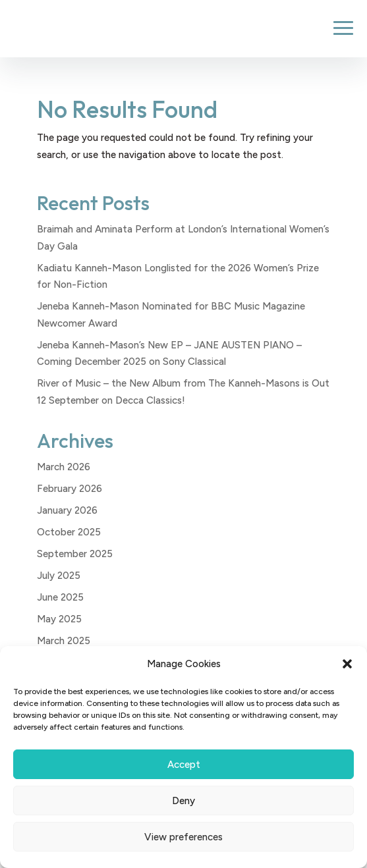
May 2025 (59, 619)
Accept (184, 765)
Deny (183, 801)
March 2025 (64, 641)
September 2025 (75, 554)
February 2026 (70, 489)
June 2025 (60, 597)
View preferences (183, 837)
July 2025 (59, 576)
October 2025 (69, 532)
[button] (347, 664)
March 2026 (64, 467)
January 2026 (67, 510)
